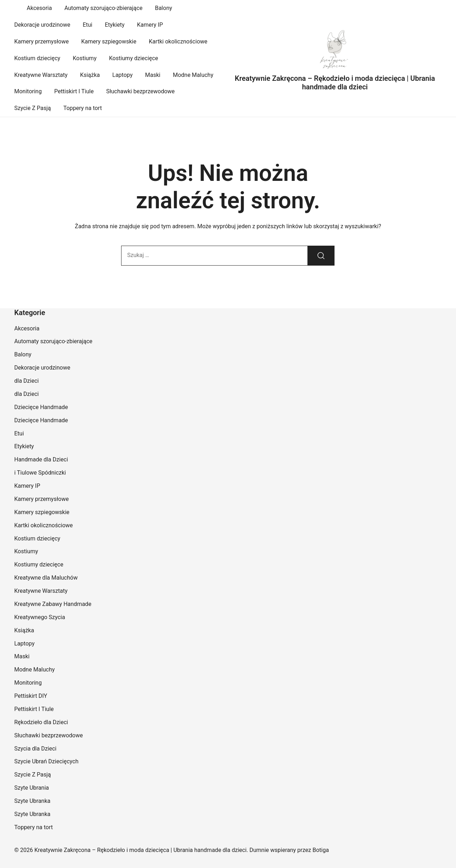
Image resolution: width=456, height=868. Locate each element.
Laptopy (122, 75)
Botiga (321, 850)
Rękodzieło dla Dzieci (41, 722)
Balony (164, 8)
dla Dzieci (27, 381)
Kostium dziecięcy (37, 58)
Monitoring (28, 91)
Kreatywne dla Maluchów (46, 578)
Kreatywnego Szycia (40, 617)
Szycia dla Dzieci (35, 749)
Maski (153, 75)
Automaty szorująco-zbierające (103, 8)
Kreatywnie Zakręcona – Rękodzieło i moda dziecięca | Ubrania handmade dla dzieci (335, 83)
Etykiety (115, 25)
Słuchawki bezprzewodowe (140, 91)
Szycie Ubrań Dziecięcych (46, 761)
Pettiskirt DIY (31, 696)
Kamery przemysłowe (42, 41)
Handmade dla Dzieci (41, 459)
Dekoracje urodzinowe (42, 25)
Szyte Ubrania (32, 788)
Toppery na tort (83, 108)
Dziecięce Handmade (41, 407)
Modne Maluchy (193, 75)
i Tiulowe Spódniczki (40, 473)
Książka (90, 75)
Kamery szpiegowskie (109, 41)
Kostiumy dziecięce (134, 58)
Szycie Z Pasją (33, 108)
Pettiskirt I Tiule (74, 91)
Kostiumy (85, 58)
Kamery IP (150, 25)
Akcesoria (39, 8)
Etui (87, 25)
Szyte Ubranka (32, 801)
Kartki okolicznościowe (178, 41)
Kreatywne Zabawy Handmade (53, 604)
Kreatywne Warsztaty (41, 75)
